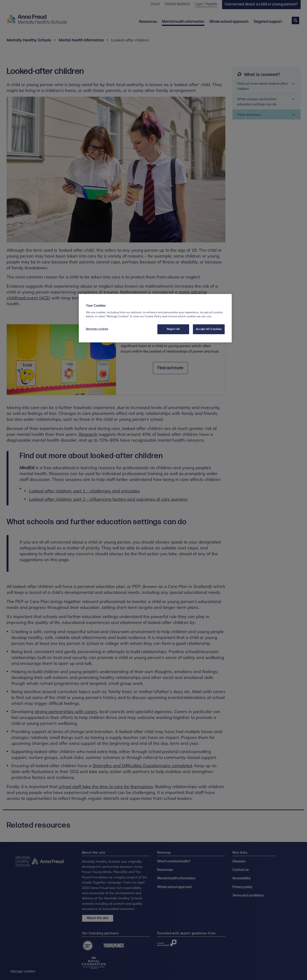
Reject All (173, 329)
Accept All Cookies (209, 329)
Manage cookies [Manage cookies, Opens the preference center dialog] (97, 329)
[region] (155, 318)
